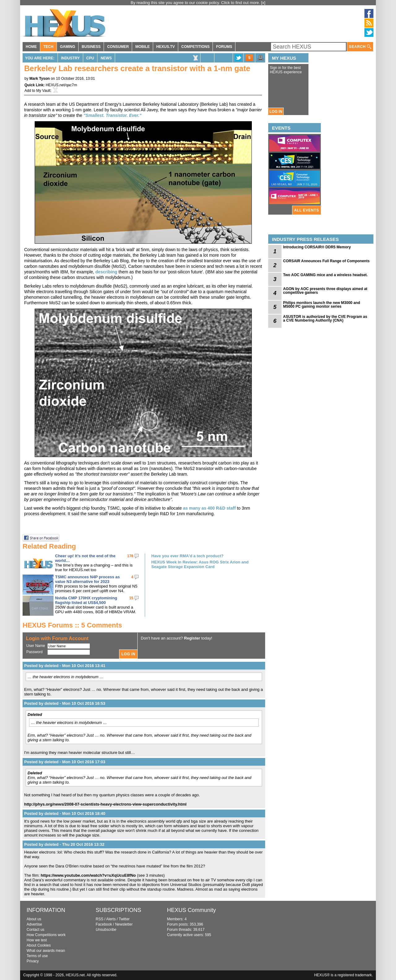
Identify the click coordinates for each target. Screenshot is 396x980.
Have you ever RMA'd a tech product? (187, 556)
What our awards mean (46, 951)
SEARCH (360, 47)
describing (106, 272)
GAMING (68, 47)
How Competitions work (46, 935)
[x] (263, 3)
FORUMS (224, 47)
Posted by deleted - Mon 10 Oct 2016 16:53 (65, 703)
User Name (36, 646)
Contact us (35, 930)
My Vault (43, 91)
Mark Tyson (40, 79)
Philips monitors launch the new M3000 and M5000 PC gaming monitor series (322, 305)
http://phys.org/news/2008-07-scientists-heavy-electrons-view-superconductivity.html (105, 804)
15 (131, 598)
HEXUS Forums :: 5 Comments (72, 625)
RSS (99, 919)
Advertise (34, 924)
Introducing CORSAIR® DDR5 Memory (317, 247)
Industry (70, 58)
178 (130, 556)
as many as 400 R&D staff (209, 508)
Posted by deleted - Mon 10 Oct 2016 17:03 (65, 762)
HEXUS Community (192, 910)
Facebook (104, 924)
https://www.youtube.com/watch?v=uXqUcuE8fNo (88, 875)
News (106, 58)
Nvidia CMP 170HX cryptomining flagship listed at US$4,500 (86, 600)
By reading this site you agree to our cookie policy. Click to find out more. (196, 3)
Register (192, 638)
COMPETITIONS (195, 47)
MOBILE (142, 47)
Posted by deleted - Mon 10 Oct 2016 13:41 (65, 666)
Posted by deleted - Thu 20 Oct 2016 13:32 (64, 844)
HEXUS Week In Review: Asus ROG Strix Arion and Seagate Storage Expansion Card (200, 564)
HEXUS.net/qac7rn (61, 85)
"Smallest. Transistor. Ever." (112, 115)
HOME (31, 47)
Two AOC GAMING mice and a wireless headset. (325, 275)
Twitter (124, 919)
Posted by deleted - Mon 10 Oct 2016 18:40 (65, 813)
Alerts (111, 919)
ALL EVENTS (307, 210)
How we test (37, 940)
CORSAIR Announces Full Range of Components (326, 261)
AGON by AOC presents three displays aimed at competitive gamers (325, 291)
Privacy (33, 961)
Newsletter (124, 924)
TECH (48, 47)
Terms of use (37, 956)
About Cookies (39, 945)
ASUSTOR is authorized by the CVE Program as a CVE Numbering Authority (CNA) (325, 319)
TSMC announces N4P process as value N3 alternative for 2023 (87, 579)
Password (34, 652)
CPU (90, 58)
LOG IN (276, 112)
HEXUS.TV (166, 47)
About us (34, 919)
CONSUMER (118, 47)
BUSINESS (91, 47)
